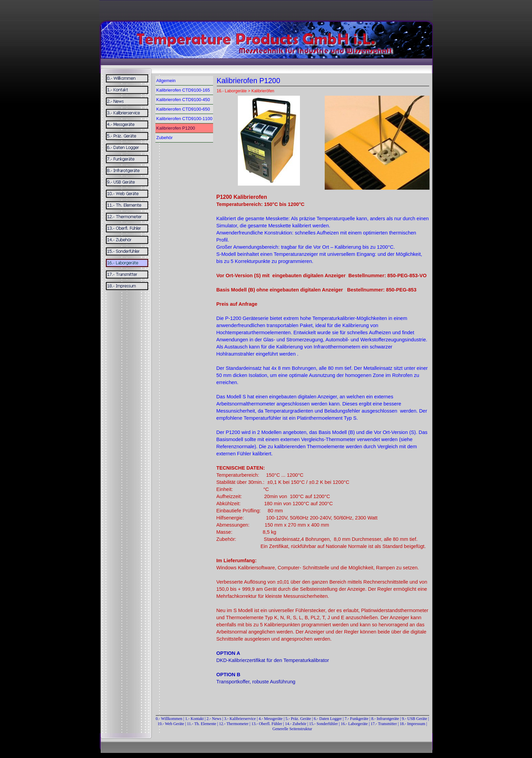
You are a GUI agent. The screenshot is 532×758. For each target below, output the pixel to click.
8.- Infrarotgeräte (385, 719)
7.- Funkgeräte (357, 719)
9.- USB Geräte (415, 719)
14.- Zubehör (296, 724)
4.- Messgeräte (271, 719)
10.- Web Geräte (171, 724)
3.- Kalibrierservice (241, 719)
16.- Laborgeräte (354, 724)
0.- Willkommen (170, 719)
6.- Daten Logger (328, 719)
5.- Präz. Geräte (298, 719)
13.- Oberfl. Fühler (267, 724)
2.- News (214, 719)
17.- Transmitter (384, 724)
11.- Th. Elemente (202, 724)
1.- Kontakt (195, 719)
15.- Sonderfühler (324, 724)
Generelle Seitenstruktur (292, 729)
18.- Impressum (412, 724)
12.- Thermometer (234, 724)
